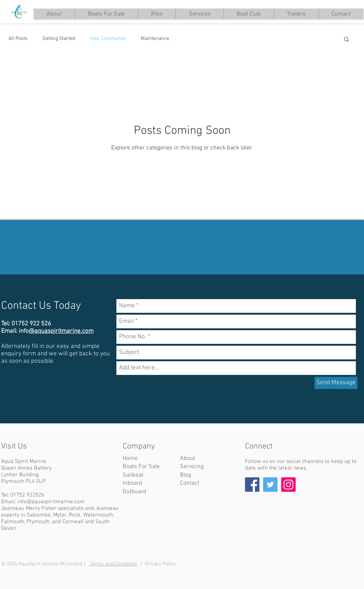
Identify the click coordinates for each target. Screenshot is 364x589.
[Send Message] (336, 383)
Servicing (192, 467)
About (188, 458)
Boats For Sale (141, 467)
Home (130, 458)
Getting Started (59, 39)
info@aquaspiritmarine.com (51, 502)
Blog (186, 475)
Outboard (135, 492)
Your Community (108, 39)
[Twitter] (270, 485)
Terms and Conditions (113, 564)
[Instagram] (288, 485)
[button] (200, 14)
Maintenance (155, 39)
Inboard (132, 483)
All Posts (18, 39)
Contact (190, 483)
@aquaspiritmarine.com (61, 331)
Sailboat (133, 475)
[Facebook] (252, 485)
